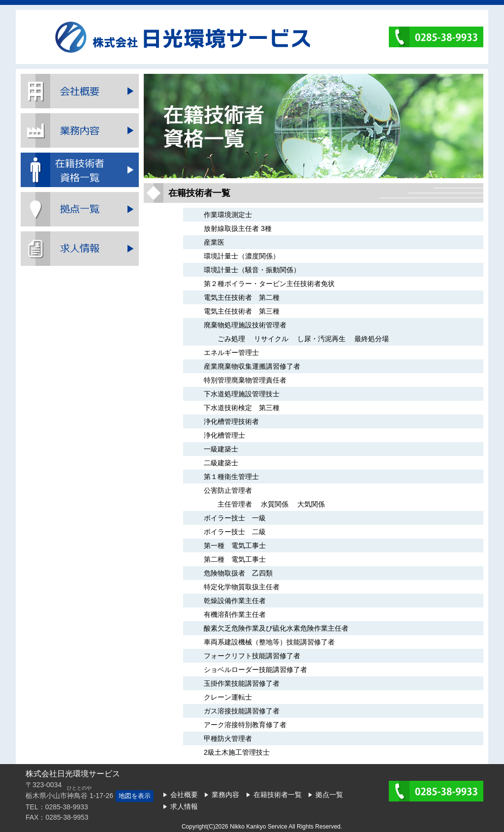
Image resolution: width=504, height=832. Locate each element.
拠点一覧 (80, 209)
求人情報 (184, 806)
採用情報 (80, 249)
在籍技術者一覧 (80, 170)
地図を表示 (135, 796)
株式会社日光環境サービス (183, 37)
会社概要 (80, 91)
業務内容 (80, 130)
